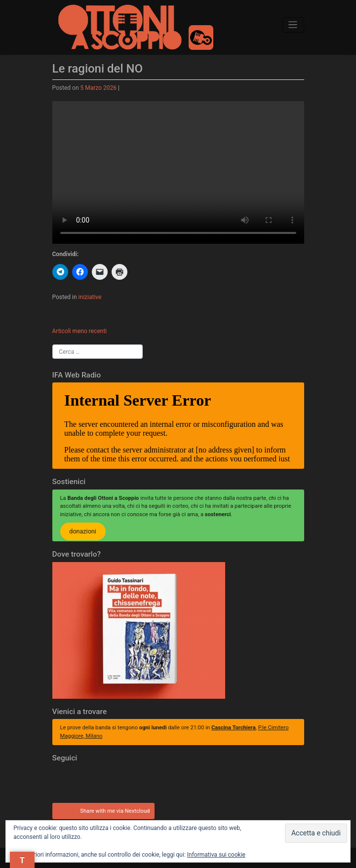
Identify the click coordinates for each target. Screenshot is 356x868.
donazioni (83, 532)
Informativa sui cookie (216, 855)
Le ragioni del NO (98, 69)
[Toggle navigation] (293, 25)
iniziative (90, 297)
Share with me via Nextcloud (102, 810)
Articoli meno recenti (80, 331)
